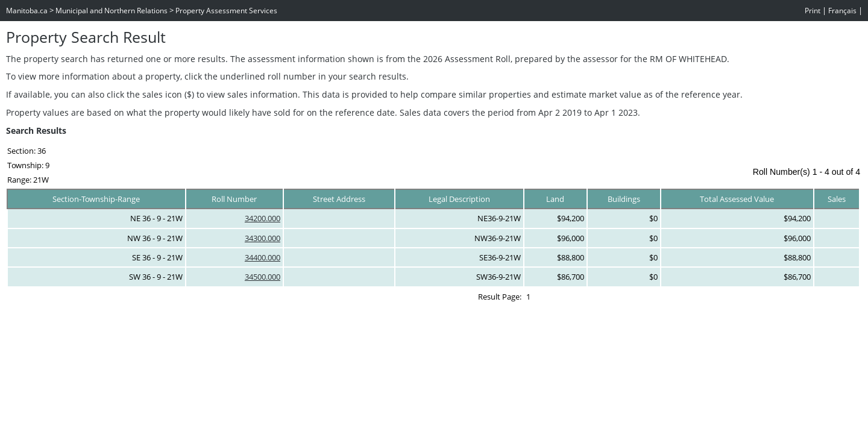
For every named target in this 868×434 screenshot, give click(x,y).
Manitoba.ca (27, 11)
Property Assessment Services (226, 11)
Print (813, 11)
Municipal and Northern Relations (112, 11)
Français (842, 11)
